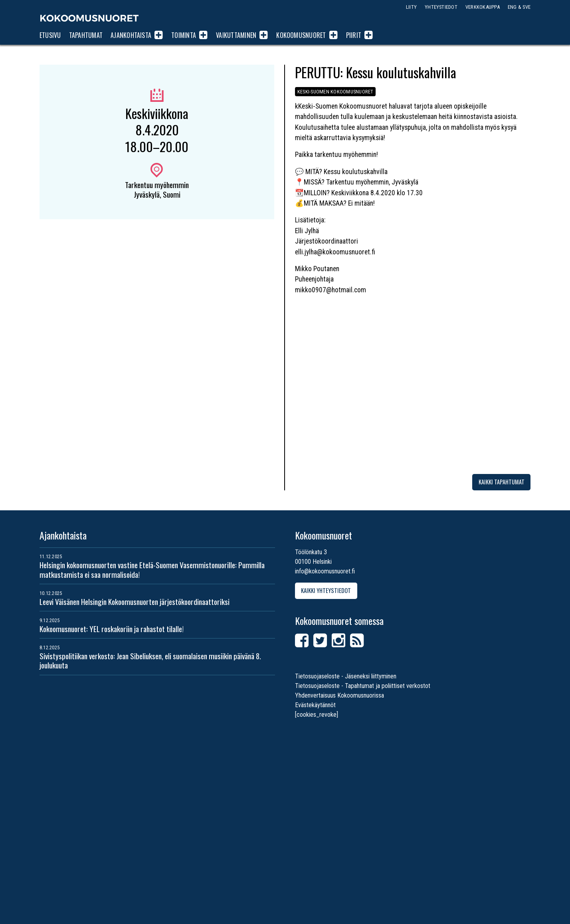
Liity (411, 7)
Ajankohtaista (131, 35)
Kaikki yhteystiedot (326, 590)
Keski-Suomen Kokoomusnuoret (335, 92)
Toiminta (184, 35)
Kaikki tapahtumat (502, 482)
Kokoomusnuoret (89, 18)
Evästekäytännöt (315, 705)
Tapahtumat (86, 35)
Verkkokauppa (483, 7)
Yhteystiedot (441, 7)
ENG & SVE (519, 7)
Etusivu (50, 35)
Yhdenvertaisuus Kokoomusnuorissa (339, 695)
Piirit (354, 35)
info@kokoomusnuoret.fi (325, 571)
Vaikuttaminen (236, 35)
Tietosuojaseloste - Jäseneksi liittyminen (346, 676)
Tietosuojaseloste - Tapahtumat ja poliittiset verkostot (363, 686)
